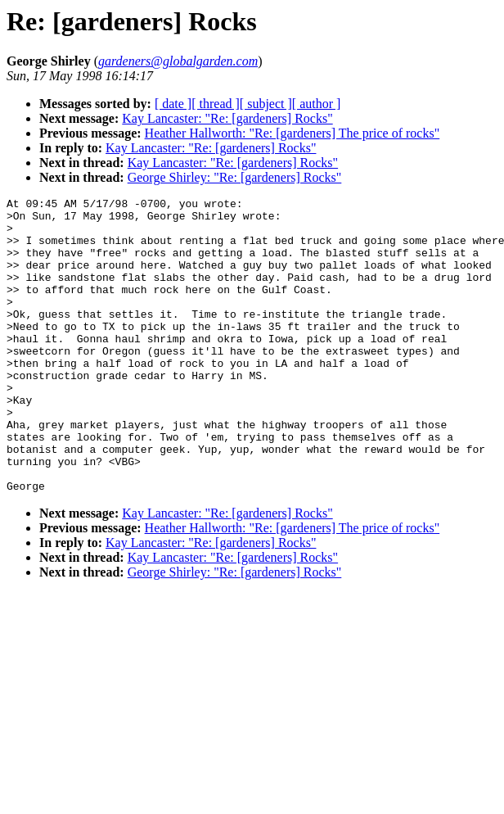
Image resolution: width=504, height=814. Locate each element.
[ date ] (173, 104)
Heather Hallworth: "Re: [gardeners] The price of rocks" (292, 133)
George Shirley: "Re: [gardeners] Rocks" (235, 177)
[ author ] (317, 104)
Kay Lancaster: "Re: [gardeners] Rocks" (227, 118)
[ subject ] (266, 104)
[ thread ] (216, 104)
